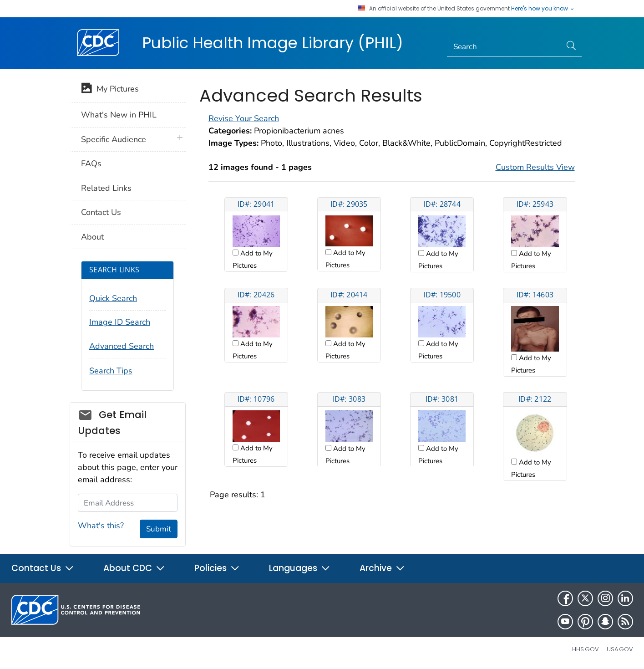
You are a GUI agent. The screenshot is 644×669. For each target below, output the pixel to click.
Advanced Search (122, 346)
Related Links (106, 188)
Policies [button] (217, 568)
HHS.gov (586, 649)
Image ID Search (120, 322)
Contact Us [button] (43, 568)
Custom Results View (535, 167)
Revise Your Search (244, 118)
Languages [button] (300, 568)
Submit (159, 529)
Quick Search (113, 298)
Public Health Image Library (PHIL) (273, 43)
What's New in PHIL (119, 115)
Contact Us (101, 212)
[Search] (504, 47)
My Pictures (110, 90)
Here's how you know (543, 9)
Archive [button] (382, 568)
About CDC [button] (134, 568)
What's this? (101, 526)
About (92, 237)
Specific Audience (114, 139)
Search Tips (111, 371)
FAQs (91, 163)
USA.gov (620, 649)
